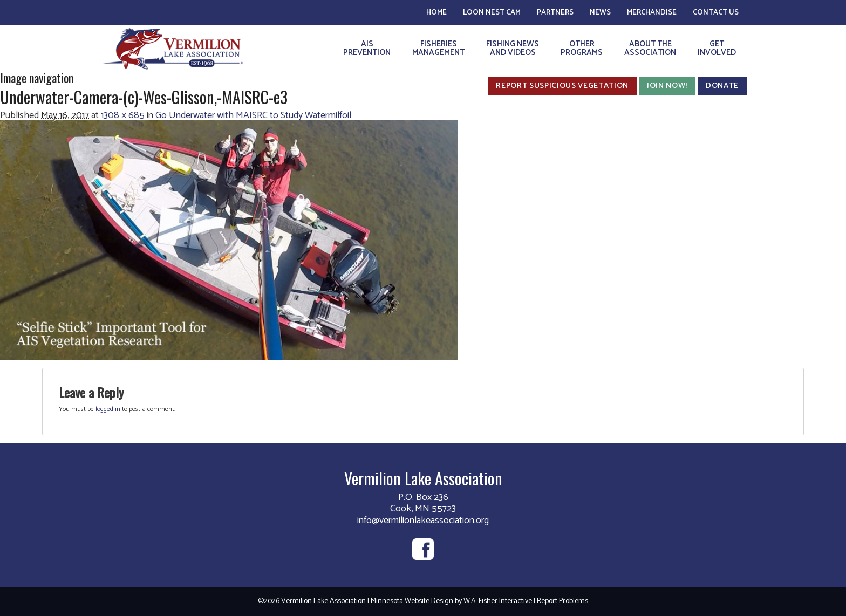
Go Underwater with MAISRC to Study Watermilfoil (253, 115)
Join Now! (667, 86)
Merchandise (652, 13)
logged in (108, 409)
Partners (555, 13)
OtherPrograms (582, 48)
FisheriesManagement (438, 48)
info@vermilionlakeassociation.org (423, 521)
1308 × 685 (123, 115)
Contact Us (716, 13)
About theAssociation (650, 48)
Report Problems (562, 601)
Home (436, 13)
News (600, 13)
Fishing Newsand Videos (513, 48)
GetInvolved (717, 48)
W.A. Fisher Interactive (498, 601)
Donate (722, 86)
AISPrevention (367, 48)
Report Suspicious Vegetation (562, 86)
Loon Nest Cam (492, 13)
